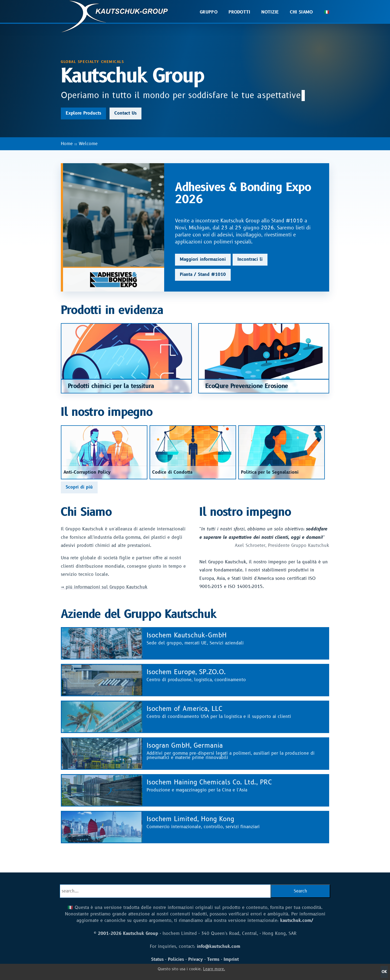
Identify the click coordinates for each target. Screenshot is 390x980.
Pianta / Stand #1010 (203, 275)
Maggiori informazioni (203, 259)
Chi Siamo (302, 12)
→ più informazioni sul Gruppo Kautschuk (104, 587)
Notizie (270, 12)
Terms (213, 959)
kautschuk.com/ (297, 921)
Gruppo (209, 12)
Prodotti (239, 12)
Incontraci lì (250, 259)
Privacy (196, 959)
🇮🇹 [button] (327, 12)
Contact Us (125, 113)
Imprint (231, 959)
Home (67, 144)
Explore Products (83, 113)
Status (157, 959)
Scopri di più (79, 487)
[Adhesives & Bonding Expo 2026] (114, 227)
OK (384, 972)
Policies (176, 959)
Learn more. (214, 969)
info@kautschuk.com (219, 946)
